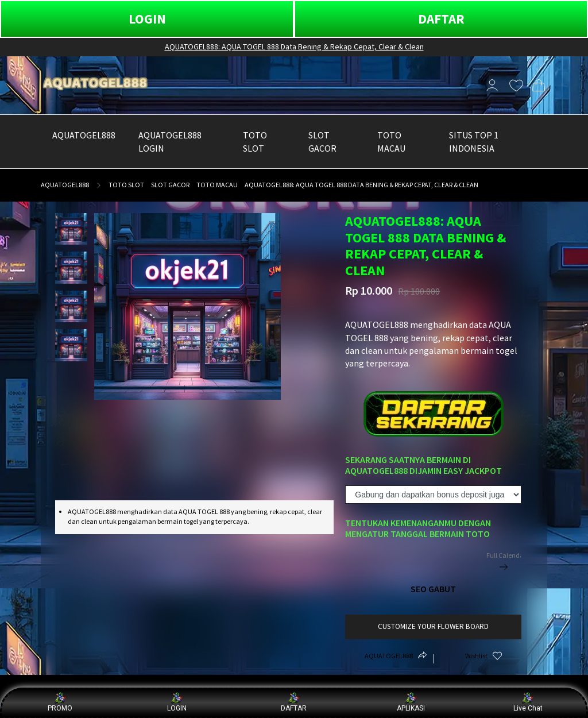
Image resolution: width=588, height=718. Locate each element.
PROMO (60, 702)
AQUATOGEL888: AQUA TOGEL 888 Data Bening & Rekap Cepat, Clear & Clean (294, 47)
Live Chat (528, 702)
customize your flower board (433, 626)
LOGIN (147, 19)
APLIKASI (411, 702)
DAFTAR (441, 19)
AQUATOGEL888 (65, 185)
